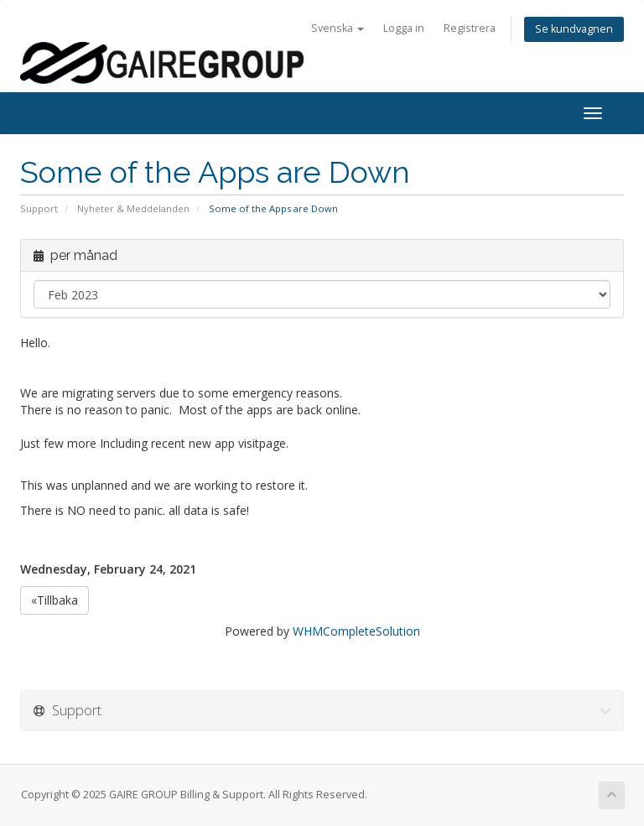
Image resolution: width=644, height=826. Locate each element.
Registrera (470, 28)
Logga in (404, 28)
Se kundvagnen (574, 29)
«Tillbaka (55, 600)
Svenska (338, 28)
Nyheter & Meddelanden (133, 208)
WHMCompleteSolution (356, 631)
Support (39, 208)
